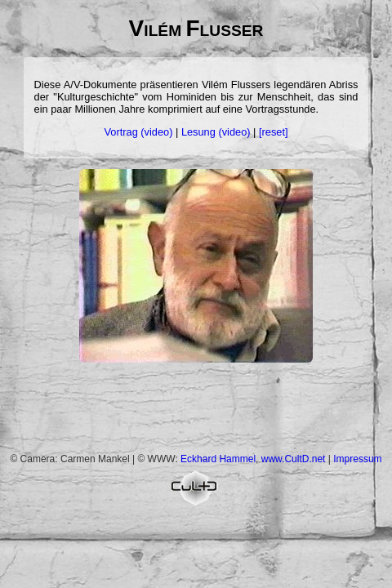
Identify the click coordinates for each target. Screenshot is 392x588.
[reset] (274, 132)
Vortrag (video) (139, 132)
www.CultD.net (294, 459)
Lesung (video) (216, 132)
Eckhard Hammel (218, 459)
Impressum (357, 459)
